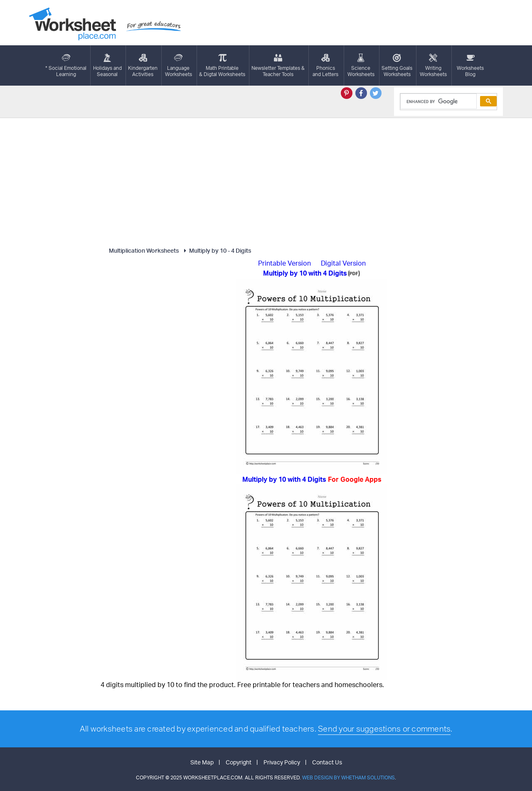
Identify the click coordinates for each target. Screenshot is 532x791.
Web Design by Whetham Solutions (349, 777)
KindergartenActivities (143, 65)
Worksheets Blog (470, 65)
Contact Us (327, 762)
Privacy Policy (282, 762)
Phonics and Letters (325, 65)
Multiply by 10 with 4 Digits (312, 479)
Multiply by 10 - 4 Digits (216, 250)
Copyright (239, 762)
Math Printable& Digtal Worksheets (222, 65)
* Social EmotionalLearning (66, 65)
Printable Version (284, 263)
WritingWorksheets (433, 65)
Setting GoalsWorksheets (397, 65)
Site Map (202, 762)
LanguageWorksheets (179, 65)
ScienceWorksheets (361, 65)
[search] (438, 101)
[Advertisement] (266, 180)
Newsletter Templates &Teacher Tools (278, 65)
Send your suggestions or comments (384, 729)
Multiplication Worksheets (144, 250)
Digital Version (343, 263)
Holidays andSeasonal (107, 65)
